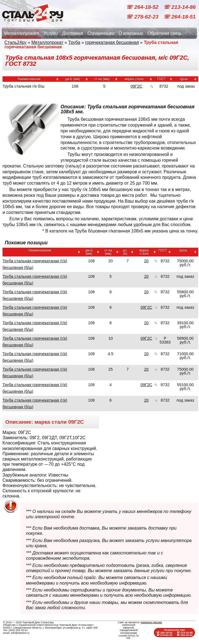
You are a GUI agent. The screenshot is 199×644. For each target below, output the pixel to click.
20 (146, 261)
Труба (74, 42)
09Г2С (137, 86)
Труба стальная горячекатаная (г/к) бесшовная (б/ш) (35, 264)
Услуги (51, 33)
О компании (131, 33)
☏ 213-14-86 (180, 7)
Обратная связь (164, 33)
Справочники (101, 33)
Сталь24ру (15, 42)
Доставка (73, 33)
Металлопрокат (21, 33)
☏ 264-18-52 (143, 7)
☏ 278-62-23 (143, 17)
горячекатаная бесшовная (112, 42)
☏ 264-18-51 (180, 17)
